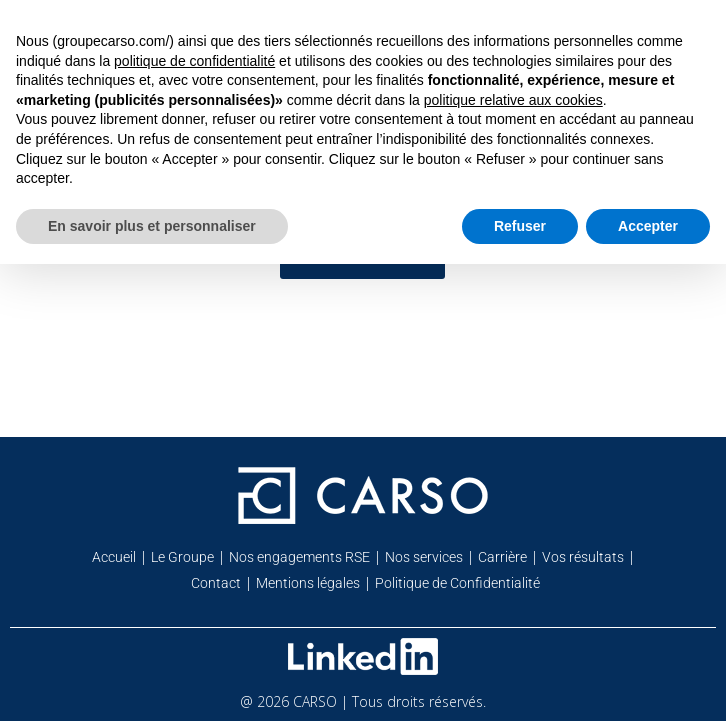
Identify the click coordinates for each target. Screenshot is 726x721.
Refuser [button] (520, 226)
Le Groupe (182, 557)
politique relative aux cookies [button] (513, 100)
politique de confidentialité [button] (194, 61)
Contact (216, 583)
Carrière (502, 557)
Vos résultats (583, 557)
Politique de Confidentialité (457, 583)
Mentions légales (308, 583)
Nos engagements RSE (299, 557)
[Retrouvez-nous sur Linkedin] (363, 657)
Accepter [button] (648, 226)
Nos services (424, 557)
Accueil (114, 557)
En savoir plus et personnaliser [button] (152, 226)
